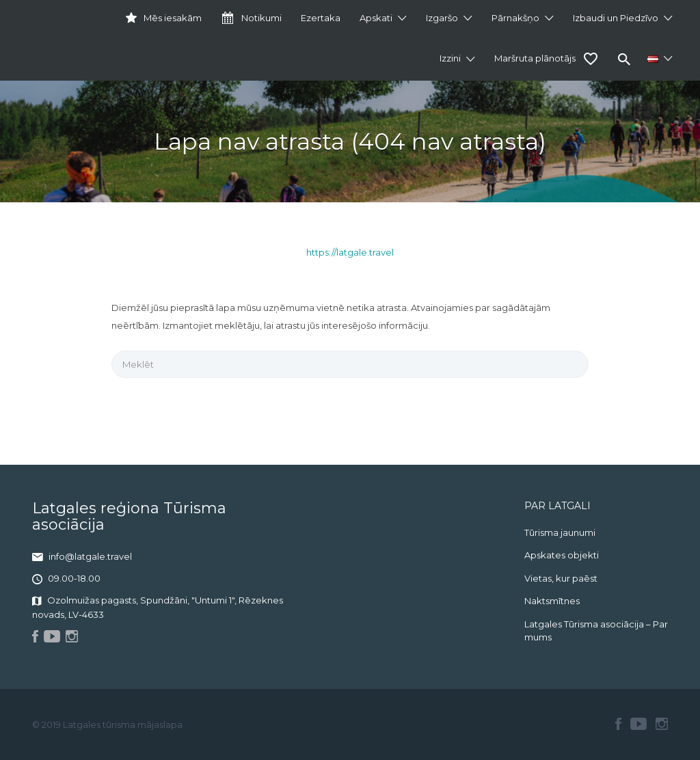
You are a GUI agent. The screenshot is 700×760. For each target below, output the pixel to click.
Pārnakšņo (515, 18)
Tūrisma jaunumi (560, 532)
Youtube (638, 724)
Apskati (376, 18)
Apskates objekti (562, 555)
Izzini (450, 58)
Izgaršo (442, 18)
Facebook (618, 724)
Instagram (662, 724)
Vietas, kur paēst (561, 578)
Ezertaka (321, 18)
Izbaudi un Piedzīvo (616, 18)
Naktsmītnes (552, 601)
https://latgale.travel (350, 252)
